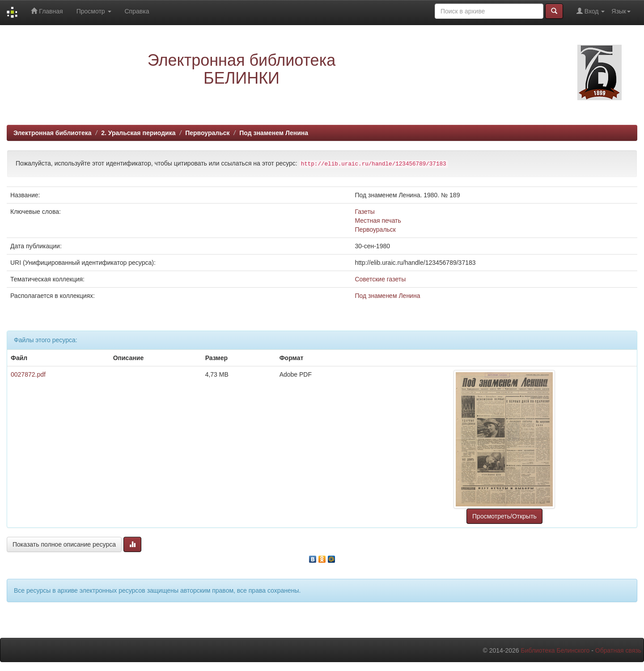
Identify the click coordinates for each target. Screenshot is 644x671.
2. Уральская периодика (138, 133)
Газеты (364, 212)
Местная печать (378, 221)
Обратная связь (618, 650)
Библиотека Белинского (555, 650)
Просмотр (94, 11)
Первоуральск (207, 133)
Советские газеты (380, 279)
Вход (591, 11)
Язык (621, 11)
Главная (47, 11)
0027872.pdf (28, 374)
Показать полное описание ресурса (64, 544)
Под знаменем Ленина (274, 133)
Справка (137, 11)
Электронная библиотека (53, 133)
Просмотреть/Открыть (504, 516)
